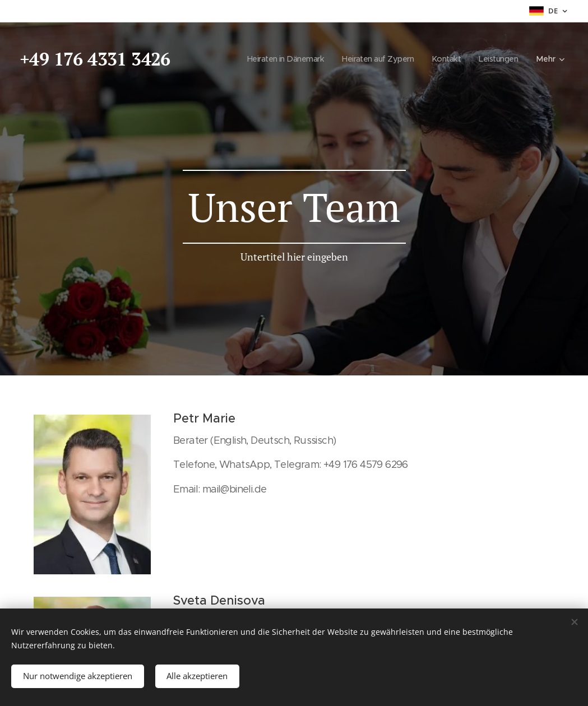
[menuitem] (275, 59)
